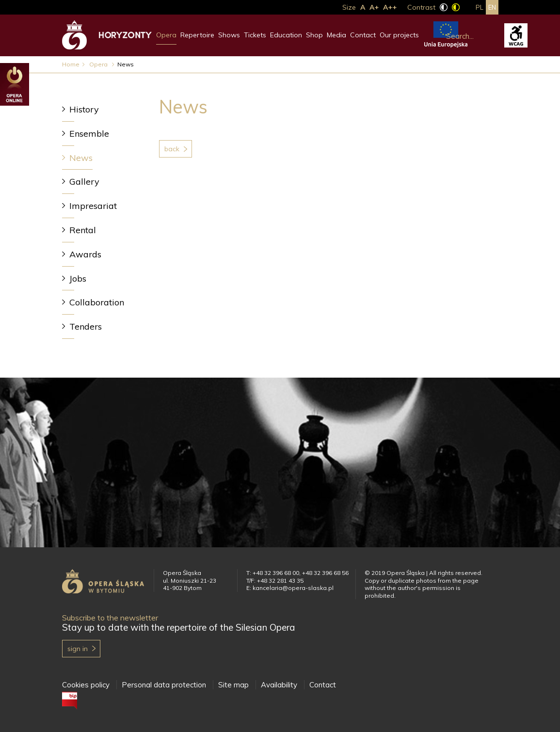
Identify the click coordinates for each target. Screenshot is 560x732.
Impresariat (93, 206)
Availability (279, 685)
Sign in (78, 649)
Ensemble (89, 134)
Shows (229, 35)
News (81, 158)
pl (480, 7)
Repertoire (197, 35)
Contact (363, 35)
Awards (85, 254)
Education (286, 35)
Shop (314, 35)
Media (336, 35)
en (492, 7)
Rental (83, 230)
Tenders (86, 326)
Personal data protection (164, 685)
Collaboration (97, 302)
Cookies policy (86, 685)
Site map (233, 685)
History (84, 109)
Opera (166, 35)
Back (172, 149)
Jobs (78, 278)
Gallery (84, 182)
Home (71, 64)
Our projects (399, 35)
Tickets (255, 35)
